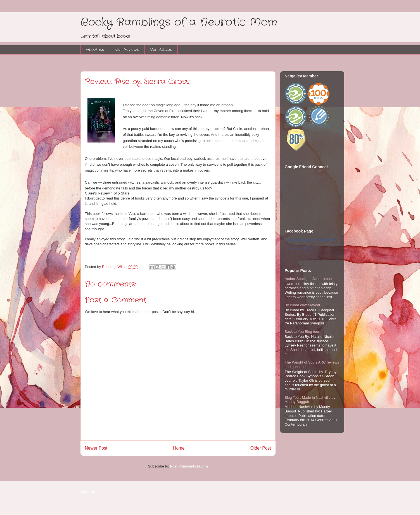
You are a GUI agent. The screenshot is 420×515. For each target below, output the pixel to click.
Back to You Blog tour (302, 332)
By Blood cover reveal (302, 305)
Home (179, 448)
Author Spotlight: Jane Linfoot (309, 279)
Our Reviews (127, 50)
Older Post (261, 448)
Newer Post (96, 448)
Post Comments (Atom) (189, 466)
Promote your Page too (301, 248)
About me (95, 50)
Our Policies (161, 50)
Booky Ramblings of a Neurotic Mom (179, 22)
